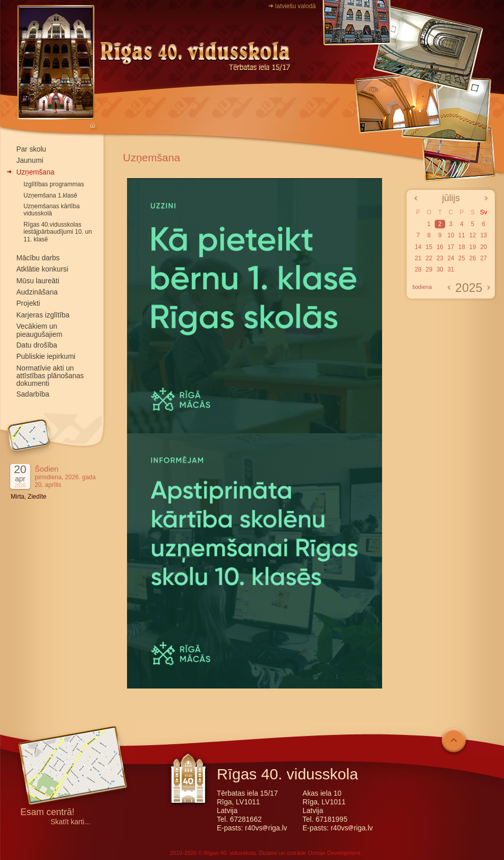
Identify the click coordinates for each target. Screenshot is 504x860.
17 (451, 247)
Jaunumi (30, 160)
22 (429, 258)
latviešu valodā (296, 6)
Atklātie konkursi (42, 269)
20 (483, 247)
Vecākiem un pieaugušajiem (39, 330)
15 (429, 247)
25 (461, 258)
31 (451, 269)
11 (461, 235)
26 (473, 258)
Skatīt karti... (70, 822)
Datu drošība (37, 345)
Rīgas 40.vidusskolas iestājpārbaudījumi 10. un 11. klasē (58, 232)
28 (418, 269)
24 (451, 258)
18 (461, 247)
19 (473, 247)
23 (440, 258)
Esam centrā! (47, 813)
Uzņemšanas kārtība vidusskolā (52, 210)
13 (483, 235)
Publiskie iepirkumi (46, 356)
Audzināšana (37, 292)
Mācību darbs (38, 258)
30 (440, 269)
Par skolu (31, 149)
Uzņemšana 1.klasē (50, 195)
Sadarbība (33, 394)
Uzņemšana (35, 172)
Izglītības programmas (54, 184)
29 (429, 269)
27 (483, 258)
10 (451, 235)
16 (440, 247)
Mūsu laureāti (38, 281)
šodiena (422, 287)
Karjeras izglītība (43, 315)
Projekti (28, 303)
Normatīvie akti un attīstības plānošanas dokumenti (50, 376)
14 (418, 247)
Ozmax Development (334, 853)
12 (473, 235)
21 (418, 258)
